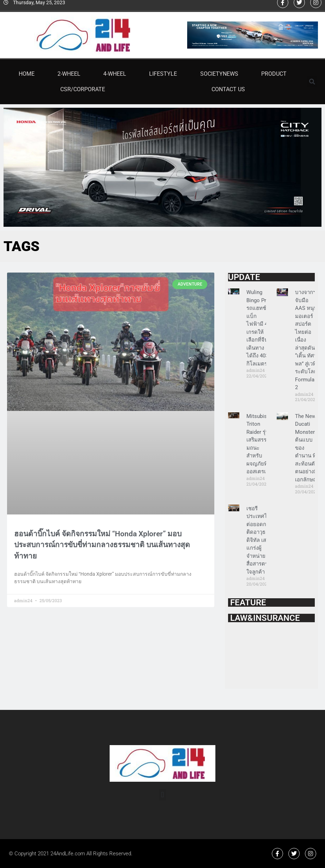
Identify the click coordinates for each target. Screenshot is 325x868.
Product (274, 74)
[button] (312, 82)
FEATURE (247, 602)
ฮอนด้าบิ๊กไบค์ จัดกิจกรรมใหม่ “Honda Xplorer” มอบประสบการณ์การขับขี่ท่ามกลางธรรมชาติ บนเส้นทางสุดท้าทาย (102, 545)
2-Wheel (69, 74)
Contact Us (228, 89)
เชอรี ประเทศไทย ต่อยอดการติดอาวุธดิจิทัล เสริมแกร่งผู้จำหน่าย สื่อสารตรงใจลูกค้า (260, 540)
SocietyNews (219, 74)
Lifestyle (163, 74)
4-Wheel (115, 74)
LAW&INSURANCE (264, 618)
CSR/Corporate (83, 89)
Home (27, 74)
